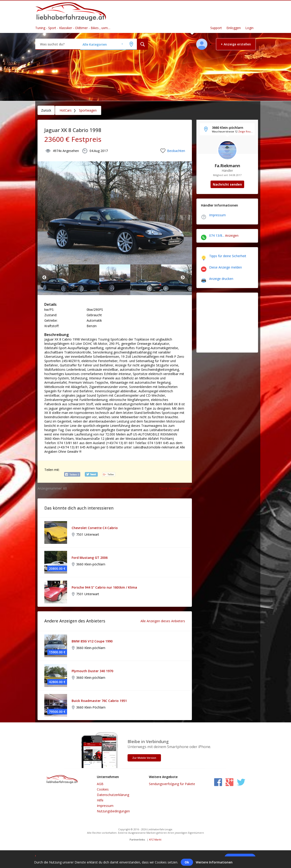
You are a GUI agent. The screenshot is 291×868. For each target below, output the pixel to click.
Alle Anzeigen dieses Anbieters (163, 621)
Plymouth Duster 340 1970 (92, 671)
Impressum (105, 806)
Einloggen (234, 28)
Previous (44, 278)
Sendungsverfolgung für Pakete (172, 784)
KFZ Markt (155, 839)
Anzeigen (232, 235)
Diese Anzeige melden (176, 488)
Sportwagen (87, 110)
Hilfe (100, 800)
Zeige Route (246, 131)
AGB (100, 784)
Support (216, 28)
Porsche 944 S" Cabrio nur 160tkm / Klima (104, 587)
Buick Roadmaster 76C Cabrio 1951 (99, 701)
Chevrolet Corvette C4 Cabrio (95, 528)
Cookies (103, 789)
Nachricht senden (227, 184)
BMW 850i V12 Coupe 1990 (92, 641)
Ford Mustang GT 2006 (90, 558)
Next (183, 278)
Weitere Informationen (214, 862)
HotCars (66, 110)
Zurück (46, 110)
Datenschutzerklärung (113, 795)
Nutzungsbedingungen (113, 811)
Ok (187, 862)
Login (249, 28)
